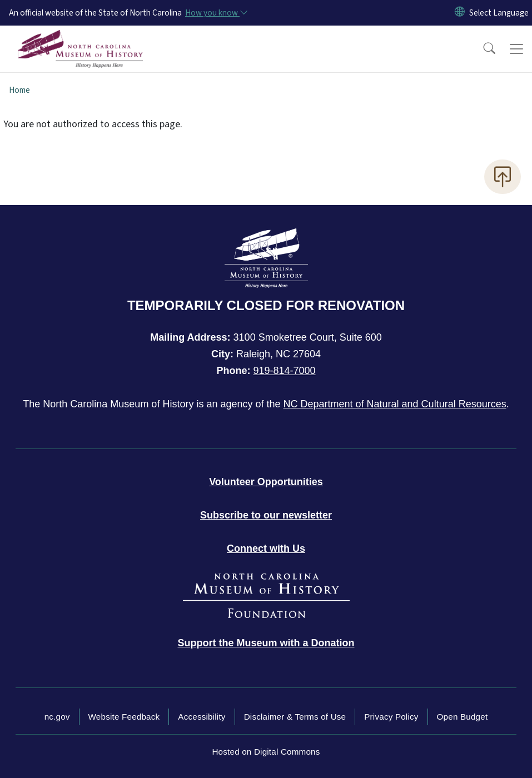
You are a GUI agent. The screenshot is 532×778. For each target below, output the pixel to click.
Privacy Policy (391, 717)
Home (19, 90)
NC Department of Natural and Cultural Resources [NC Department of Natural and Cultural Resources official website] (395, 404)
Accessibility (202, 717)
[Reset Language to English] (460, 13)
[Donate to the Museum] (266, 643)
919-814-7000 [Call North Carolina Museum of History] (284, 371)
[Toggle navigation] (516, 49)
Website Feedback (124, 717)
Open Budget (463, 717)
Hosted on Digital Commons (266, 752)
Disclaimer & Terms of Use (295, 717)
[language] (499, 13)
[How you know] (216, 13)
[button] (482, 49)
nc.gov (57, 717)
